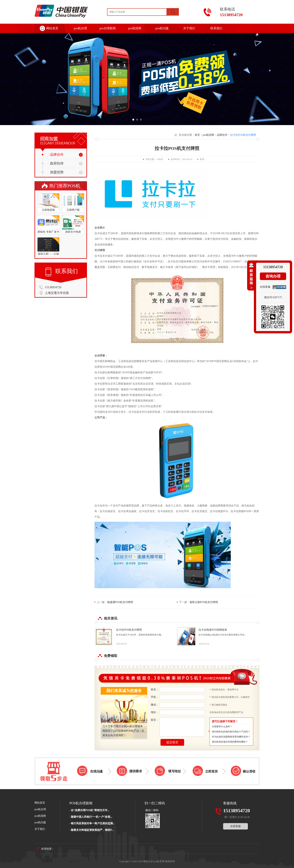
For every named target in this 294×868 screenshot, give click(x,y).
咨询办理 (273, 276)
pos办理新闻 (107, 28)
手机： (155, 697)
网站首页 (52, 28)
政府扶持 (53, 163)
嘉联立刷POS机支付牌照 (204, 602)
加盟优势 (53, 172)
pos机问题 (162, 28)
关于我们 (189, 28)
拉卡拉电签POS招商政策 (213, 630)
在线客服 (235, 826)
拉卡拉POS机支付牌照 (243, 135)
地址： (155, 712)
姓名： (155, 689)
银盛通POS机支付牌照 (120, 602)
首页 (197, 135)
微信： (155, 705)
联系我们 (216, 28)
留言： (155, 720)
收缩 (250, 278)
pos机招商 (135, 28)
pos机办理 (80, 28)
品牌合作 (53, 155)
